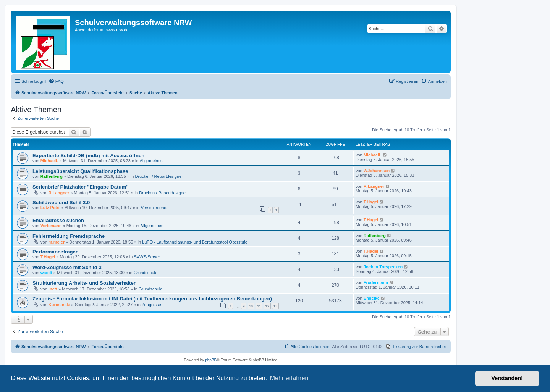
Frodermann (376, 282)
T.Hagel (371, 202)
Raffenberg (52, 176)
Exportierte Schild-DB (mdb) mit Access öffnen (88, 156)
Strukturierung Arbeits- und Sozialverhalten (85, 283)
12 (267, 306)
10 (251, 306)
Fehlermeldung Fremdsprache (69, 236)
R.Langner (59, 193)
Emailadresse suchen (58, 220)
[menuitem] (56, 81)
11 (259, 306)
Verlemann (51, 226)
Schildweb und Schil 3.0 (61, 202)
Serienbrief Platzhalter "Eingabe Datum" (80, 187)
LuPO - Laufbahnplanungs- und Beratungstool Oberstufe (195, 242)
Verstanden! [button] (507, 378)
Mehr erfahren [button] (289, 378)
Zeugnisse (151, 305)
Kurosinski (59, 305)
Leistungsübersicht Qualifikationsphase (80, 171)
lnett (53, 289)
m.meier (57, 242)
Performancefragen (56, 252)
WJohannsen (377, 171)
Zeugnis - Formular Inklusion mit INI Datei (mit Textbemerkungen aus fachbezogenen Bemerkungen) (152, 299)
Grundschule (146, 273)
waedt (46, 273)
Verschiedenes (155, 208)
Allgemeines (151, 161)
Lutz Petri (50, 208)
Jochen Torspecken (383, 267)
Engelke (372, 298)
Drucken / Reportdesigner (159, 176)
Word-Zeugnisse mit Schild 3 (67, 267)
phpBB (211, 360)
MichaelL (49, 161)
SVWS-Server (147, 257)
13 (275, 306)
